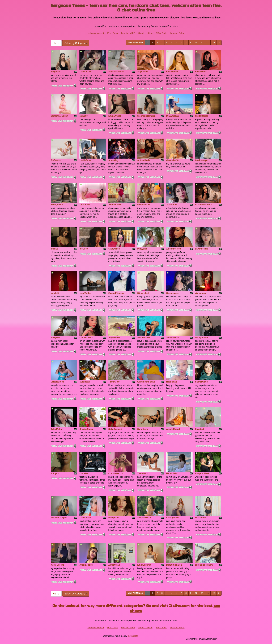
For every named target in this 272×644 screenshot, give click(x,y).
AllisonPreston (174, 249)
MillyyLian (142, 249)
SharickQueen (86, 429)
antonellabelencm (204, 565)
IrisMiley (84, 249)
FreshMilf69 (172, 72)
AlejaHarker (114, 337)
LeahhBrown (86, 160)
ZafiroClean (114, 565)
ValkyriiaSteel (144, 518)
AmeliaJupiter (86, 565)
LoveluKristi (85, 72)
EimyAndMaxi (202, 473)
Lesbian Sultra (177, 33)
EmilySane (114, 518)
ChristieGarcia (116, 473)
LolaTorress (85, 518)
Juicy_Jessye (57, 565)
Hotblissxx (171, 382)
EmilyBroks (201, 72)
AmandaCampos (59, 518)
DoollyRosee (201, 337)
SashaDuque (201, 382)
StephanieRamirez (146, 116)
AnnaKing (113, 160)
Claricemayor (202, 160)
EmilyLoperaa (144, 565)
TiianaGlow (114, 382)
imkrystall (56, 337)
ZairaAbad (85, 204)
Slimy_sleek (143, 293)
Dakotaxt (200, 429)
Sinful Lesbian (145, 33)
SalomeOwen (115, 204)
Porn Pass (113, 33)
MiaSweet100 (173, 116)
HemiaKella (172, 473)
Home (56, 43)
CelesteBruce (57, 382)
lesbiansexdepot (96, 33)
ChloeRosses (86, 337)
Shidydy (55, 473)
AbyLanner (143, 72)
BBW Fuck (161, 33)
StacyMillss (114, 249)
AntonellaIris (144, 160)
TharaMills (142, 473)
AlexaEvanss (144, 337)
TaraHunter (172, 204)
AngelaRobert (173, 429)
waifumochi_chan (146, 382)
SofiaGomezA (115, 429)
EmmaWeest (115, 116)
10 (196, 43)
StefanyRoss (173, 337)
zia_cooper (201, 293)
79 (213, 43)
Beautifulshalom (174, 565)
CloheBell (84, 473)
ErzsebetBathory (203, 204)
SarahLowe (143, 429)
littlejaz (54, 249)
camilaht (55, 293)
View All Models (135, 43)
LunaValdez (85, 293)
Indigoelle (56, 72)
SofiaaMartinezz (116, 72)
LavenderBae (202, 249)
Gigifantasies (202, 116)
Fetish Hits (133, 636)
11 (202, 43)
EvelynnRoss (144, 204)
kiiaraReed (200, 518)
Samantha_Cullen (59, 116)
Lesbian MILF (128, 33)
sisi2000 (84, 116)
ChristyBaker (173, 518)
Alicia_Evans (57, 204)
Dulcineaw (85, 382)
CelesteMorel (173, 293)
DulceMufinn (57, 429)
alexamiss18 (172, 160)
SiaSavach (56, 160)
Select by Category (76, 43)
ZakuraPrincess (116, 293)
